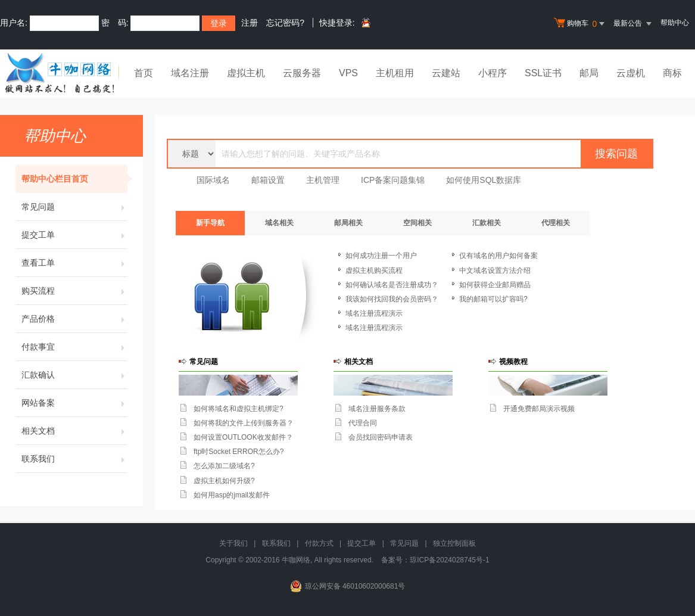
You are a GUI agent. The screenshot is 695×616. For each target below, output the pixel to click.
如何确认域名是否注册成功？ (392, 285)
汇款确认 (74, 375)
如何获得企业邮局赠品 (495, 285)
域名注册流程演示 (374, 313)
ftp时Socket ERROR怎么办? (239, 452)
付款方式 (319, 543)
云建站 (446, 73)
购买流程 (74, 291)
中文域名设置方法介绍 (495, 270)
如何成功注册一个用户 (381, 256)
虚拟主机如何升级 (222, 481)
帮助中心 (675, 23)
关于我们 (233, 543)
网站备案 (74, 403)
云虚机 (631, 73)
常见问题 (74, 207)
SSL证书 (543, 73)
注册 (250, 23)
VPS (348, 73)
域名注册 (190, 73)
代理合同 (363, 423)
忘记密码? (285, 23)
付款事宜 (74, 347)
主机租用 (395, 73)
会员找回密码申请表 (381, 437)
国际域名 (213, 180)
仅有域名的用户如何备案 (498, 256)
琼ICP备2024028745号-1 (449, 560)
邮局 (589, 73)
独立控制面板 (454, 543)
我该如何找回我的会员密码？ (392, 299)
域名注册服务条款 (377, 409)
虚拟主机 (246, 73)
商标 (672, 73)
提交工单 (74, 235)
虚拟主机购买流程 (374, 270)
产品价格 (74, 319)
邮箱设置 (268, 180)
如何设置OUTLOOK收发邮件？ (243, 437)
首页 (144, 73)
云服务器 (302, 73)
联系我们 (74, 459)
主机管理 (323, 180)
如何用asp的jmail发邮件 (232, 495)
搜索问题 (616, 154)
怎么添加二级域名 (222, 466)
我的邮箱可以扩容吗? (493, 299)
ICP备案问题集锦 (393, 180)
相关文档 (74, 431)
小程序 (493, 73)
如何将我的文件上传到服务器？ (244, 423)
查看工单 (74, 263)
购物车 (581, 24)
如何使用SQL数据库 (484, 180)
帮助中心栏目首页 (74, 179)
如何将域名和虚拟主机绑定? (239, 409)
